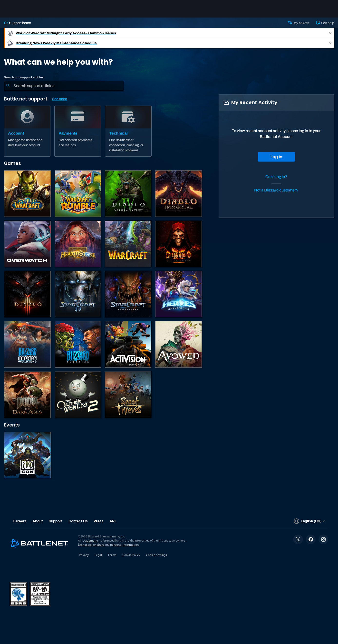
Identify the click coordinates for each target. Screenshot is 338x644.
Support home (17, 23)
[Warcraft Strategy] (128, 244)
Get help (325, 23)
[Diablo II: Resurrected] (179, 244)
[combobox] (64, 86)
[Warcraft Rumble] (78, 194)
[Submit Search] (8, 86)
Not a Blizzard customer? (276, 190)
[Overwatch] (27, 244)
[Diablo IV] (128, 194)
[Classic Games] (78, 344)
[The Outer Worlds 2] (78, 395)
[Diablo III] (27, 294)
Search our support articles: (24, 77)
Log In (276, 157)
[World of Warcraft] (27, 194)
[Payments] (78, 131)
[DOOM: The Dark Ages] (27, 395)
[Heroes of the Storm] (179, 294)
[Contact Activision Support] (128, 344)
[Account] (27, 131)
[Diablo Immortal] (179, 194)
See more (60, 99)
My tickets (299, 23)
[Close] (330, 33)
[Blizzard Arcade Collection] (27, 344)
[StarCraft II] (78, 294)
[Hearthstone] (78, 244)
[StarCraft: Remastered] (128, 294)
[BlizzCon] (27, 455)
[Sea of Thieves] (128, 395)
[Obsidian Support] (179, 344)
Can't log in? (276, 177)
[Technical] (128, 131)
